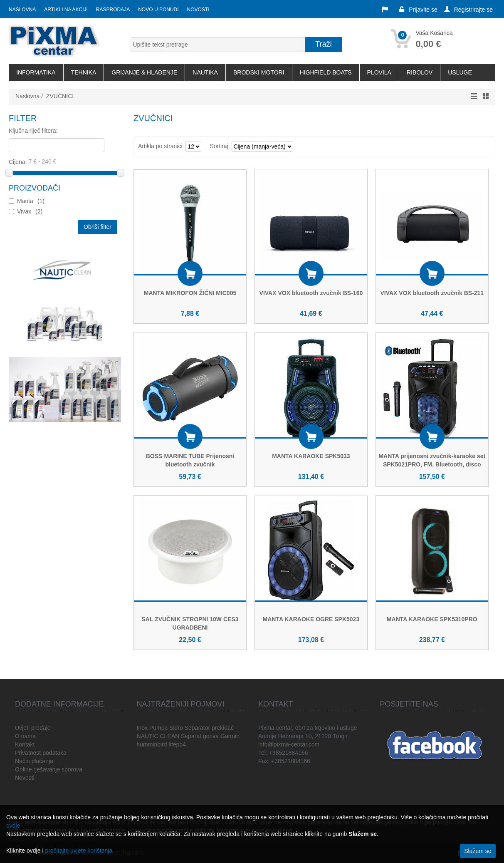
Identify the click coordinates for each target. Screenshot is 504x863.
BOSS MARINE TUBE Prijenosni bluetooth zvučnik (190, 460)
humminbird (152, 744)
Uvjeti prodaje (33, 728)
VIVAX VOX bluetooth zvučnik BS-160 (311, 293)
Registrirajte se (468, 10)
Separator (197, 728)
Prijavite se (418, 10)
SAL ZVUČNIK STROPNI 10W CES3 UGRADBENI (190, 623)
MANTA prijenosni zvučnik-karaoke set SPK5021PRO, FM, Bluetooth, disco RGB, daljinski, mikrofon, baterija (432, 464)
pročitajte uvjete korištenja (79, 851)
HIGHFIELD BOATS (326, 72)
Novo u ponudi (158, 10)
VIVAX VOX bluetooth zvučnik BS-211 (432, 293)
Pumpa (158, 728)
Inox (142, 728)
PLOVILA (379, 72)
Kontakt (25, 744)
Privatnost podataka (41, 753)
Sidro (176, 728)
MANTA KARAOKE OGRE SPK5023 (311, 619)
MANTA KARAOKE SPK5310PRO (432, 619)
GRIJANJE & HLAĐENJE (144, 72)
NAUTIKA (205, 72)
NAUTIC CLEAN (158, 736)
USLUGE (460, 72)
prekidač (223, 728)
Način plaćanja (34, 761)
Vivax (30, 211)
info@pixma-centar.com (289, 744)
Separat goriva (200, 736)
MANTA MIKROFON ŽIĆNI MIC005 (190, 293)
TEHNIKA (84, 72)
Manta (31, 201)
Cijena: (63, 161)
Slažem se (478, 851)
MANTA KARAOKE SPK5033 (311, 456)
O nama (25, 736)
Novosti (198, 10)
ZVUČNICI (60, 96)
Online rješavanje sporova (49, 769)
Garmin (230, 736)
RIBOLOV (420, 72)
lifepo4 (177, 744)
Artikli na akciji (66, 10)
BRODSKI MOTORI (259, 72)
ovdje (13, 826)
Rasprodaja (113, 10)
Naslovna (22, 10)
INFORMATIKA (36, 72)
